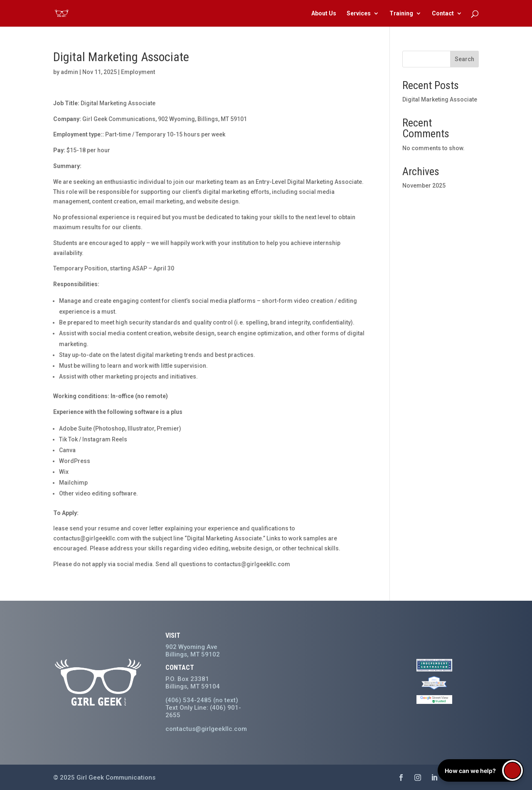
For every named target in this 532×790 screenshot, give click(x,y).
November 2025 (424, 186)
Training (401, 14)
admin (69, 72)
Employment (138, 72)
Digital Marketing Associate (440, 99)
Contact (443, 14)
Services (359, 14)
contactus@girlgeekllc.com (206, 729)
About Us (324, 14)
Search (464, 59)
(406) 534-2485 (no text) (202, 700)
